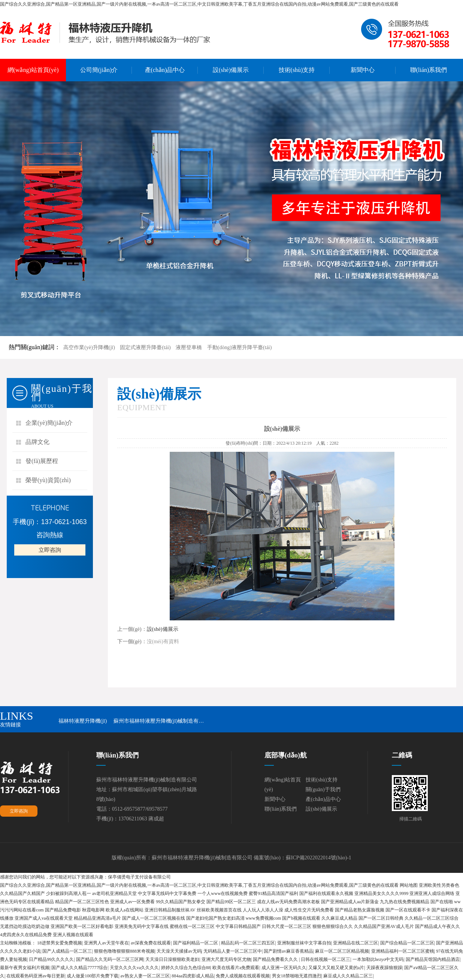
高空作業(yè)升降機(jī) (89, 347)
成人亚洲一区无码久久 (284, 968)
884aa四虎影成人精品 (193, 976)
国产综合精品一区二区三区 (407, 943)
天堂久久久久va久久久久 (134, 968)
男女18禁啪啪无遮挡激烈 (297, 976)
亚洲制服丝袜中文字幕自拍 (304, 943)
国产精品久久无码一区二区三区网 (110, 959)
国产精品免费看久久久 (276, 959)
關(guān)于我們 (323, 790)
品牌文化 (37, 442)
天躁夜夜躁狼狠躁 (384, 968)
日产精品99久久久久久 (51, 959)
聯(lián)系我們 (429, 70)
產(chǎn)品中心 (165, 70)
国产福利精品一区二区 (196, 943)
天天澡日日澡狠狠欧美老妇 (172, 959)
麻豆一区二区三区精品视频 (342, 951)
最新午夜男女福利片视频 (25, 968)
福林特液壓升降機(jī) (83, 721)
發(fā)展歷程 (42, 461)
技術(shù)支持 (297, 70)
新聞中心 (363, 70)
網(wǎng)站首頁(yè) (33, 70)
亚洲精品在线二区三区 (355, 943)
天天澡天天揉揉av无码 (179, 951)
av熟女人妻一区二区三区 (145, 976)
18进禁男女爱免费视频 (60, 943)
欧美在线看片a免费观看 (236, 968)
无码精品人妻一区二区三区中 (233, 951)
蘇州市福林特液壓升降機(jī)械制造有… (159, 721)
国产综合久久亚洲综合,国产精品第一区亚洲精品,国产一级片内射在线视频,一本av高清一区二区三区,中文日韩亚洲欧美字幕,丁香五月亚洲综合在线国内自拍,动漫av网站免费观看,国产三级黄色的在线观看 (199, 4)
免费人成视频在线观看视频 (243, 976)
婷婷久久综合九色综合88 (186, 968)
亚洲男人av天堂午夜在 (106, 943)
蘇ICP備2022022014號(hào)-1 (319, 858)
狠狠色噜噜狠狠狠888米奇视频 (124, 951)
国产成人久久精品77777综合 (79, 968)
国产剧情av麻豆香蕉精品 (288, 951)
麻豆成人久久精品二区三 (348, 976)
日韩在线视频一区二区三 (326, 959)
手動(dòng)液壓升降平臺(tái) (240, 347)
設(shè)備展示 (231, 70)
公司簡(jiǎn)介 (99, 70)
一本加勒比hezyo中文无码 (378, 959)
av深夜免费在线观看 (151, 943)
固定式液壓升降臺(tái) (145, 347)
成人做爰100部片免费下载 (93, 976)
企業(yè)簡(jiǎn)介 (49, 423)
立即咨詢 (50, 550)
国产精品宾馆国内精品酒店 (433, 959)
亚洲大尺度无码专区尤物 (226, 959)
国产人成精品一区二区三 (67, 951)
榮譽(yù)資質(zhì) (48, 480)
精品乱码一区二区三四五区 (248, 943)
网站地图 (409, 885)
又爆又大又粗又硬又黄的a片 (336, 968)
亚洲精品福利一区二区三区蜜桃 (403, 951)
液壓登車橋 (189, 347)
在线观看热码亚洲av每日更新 (35, 976)
